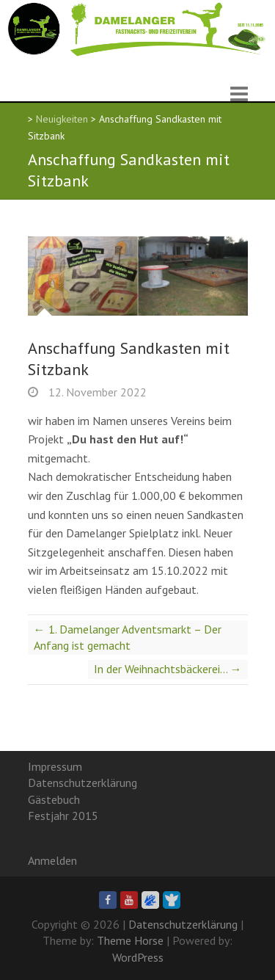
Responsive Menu (239, 94)
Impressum (55, 766)
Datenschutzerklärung (82, 783)
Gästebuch (54, 799)
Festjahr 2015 (63, 816)
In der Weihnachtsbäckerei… (168, 669)
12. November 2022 (96, 392)
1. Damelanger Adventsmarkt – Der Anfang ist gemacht (128, 637)
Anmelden (52, 860)
